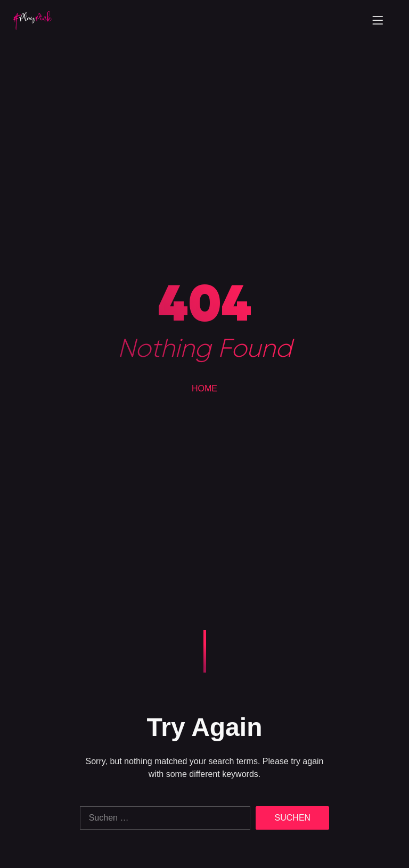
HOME (204, 388)
